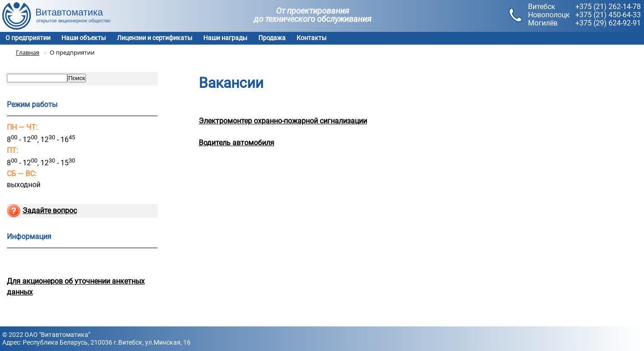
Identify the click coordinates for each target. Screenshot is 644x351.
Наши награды (225, 38)
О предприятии (28, 38)
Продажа (272, 38)
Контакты (312, 38)
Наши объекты (84, 38)
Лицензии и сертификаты (155, 38)
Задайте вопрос (50, 211)
